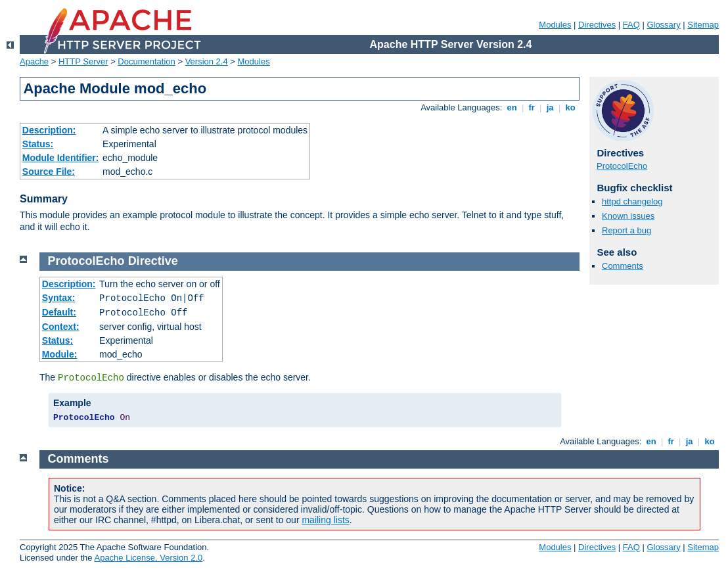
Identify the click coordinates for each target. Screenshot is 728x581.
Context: (61, 327)
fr (532, 107)
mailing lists (325, 520)
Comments (623, 266)
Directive (153, 261)
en (512, 107)
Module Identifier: (61, 158)
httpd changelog (632, 201)
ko (570, 107)
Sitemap (703, 25)
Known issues (628, 216)
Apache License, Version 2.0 (148, 558)
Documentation (146, 61)
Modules (555, 25)
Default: (59, 312)
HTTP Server (83, 61)
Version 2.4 (207, 61)
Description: (49, 130)
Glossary (663, 25)
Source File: (49, 172)
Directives (597, 25)
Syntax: (59, 298)
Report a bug (626, 230)
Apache (34, 61)
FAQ (631, 25)
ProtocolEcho (622, 166)
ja (550, 107)
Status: (38, 144)
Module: (60, 354)
